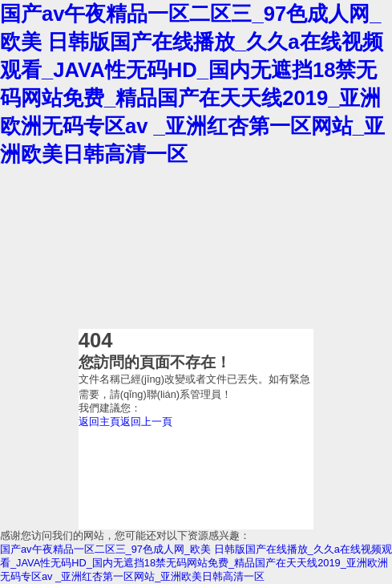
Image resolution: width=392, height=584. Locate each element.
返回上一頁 (146, 422)
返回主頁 (99, 422)
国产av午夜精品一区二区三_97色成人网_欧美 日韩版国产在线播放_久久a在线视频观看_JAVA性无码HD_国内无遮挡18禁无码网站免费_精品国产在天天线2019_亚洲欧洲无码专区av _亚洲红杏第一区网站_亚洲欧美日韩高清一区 (196, 563)
